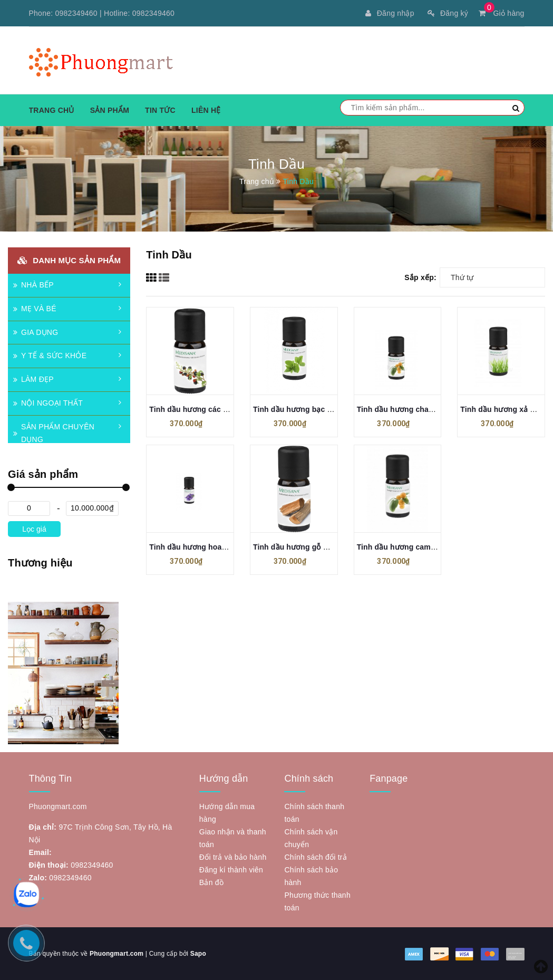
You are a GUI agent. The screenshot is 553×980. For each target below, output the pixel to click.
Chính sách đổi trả (316, 857)
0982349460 (76, 13)
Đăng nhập (390, 13)
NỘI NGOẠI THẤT (48, 403)
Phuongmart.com (117, 954)
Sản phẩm (110, 110)
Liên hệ (206, 110)
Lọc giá (34, 529)
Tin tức (160, 110)
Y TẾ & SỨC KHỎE (50, 356)
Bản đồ (211, 882)
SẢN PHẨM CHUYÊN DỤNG (54, 433)
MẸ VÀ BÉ (35, 309)
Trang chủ (52, 110)
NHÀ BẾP (33, 285)
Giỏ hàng (501, 13)
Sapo (198, 954)
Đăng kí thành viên (231, 870)
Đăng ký (448, 13)
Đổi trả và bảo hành (233, 857)
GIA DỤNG (36, 332)
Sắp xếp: (420, 277)
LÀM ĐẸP (33, 379)
